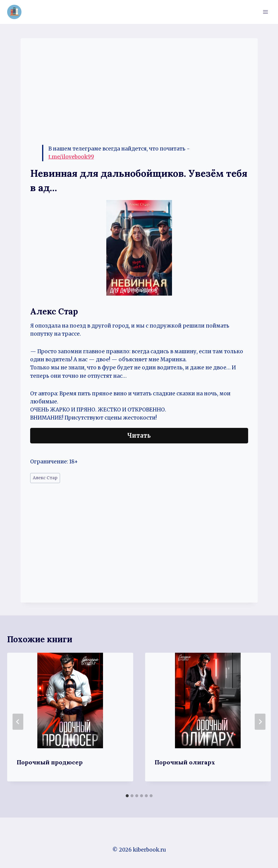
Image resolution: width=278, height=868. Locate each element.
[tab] (127, 796)
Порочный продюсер (50, 762)
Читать (139, 435)
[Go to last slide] (18, 722)
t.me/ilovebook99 (71, 157)
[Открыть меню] (265, 12)
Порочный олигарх (185, 762)
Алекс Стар (45, 478)
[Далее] (260, 722)
